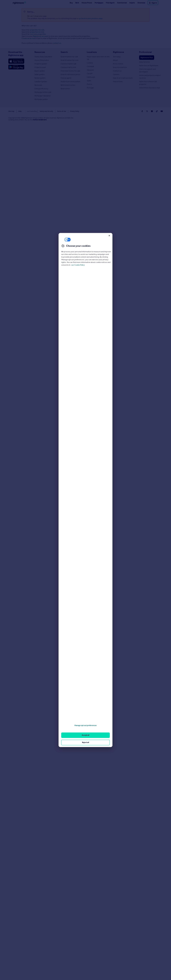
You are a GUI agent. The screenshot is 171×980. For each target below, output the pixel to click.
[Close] (109, 236)
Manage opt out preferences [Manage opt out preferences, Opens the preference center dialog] (85, 725)
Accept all (86, 735)
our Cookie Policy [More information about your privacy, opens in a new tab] (78, 265)
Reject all (86, 742)
